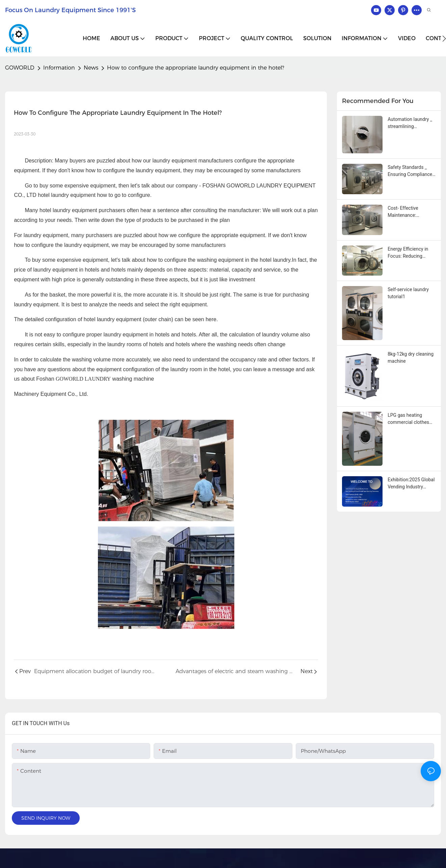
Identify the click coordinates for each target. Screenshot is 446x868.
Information (59, 68)
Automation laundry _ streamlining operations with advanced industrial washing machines (410, 123)
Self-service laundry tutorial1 (408, 293)
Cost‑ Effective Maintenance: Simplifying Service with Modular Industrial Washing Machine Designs (408, 212)
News (91, 68)
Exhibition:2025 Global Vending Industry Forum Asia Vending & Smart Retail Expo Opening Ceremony (411, 484)
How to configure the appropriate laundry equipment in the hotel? (196, 68)
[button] (444, 39)
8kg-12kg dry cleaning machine (411, 358)
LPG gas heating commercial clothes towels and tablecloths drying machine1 (411, 419)
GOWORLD (20, 68)
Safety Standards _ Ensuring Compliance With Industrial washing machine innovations (410, 171)
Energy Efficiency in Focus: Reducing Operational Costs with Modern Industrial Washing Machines (411, 253)
